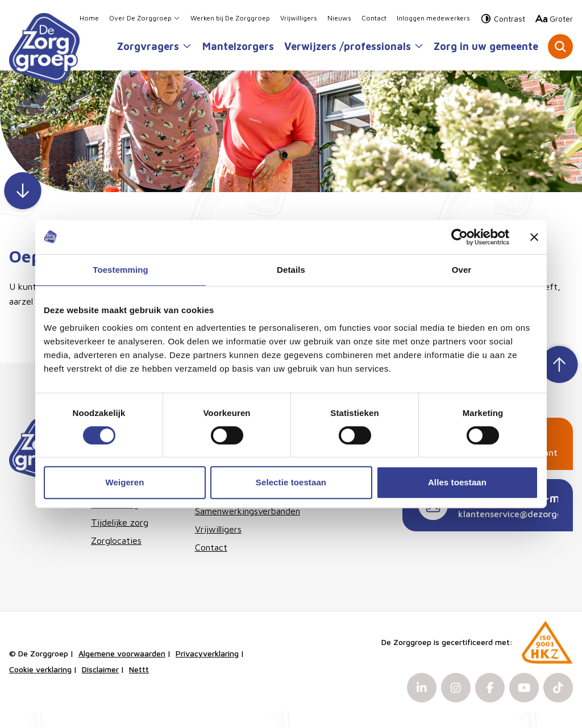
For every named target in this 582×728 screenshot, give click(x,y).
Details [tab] (291, 270)
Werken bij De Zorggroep (230, 20)
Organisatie (218, 509)
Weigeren (124, 482)
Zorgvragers (155, 47)
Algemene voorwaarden (122, 670)
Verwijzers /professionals (354, 47)
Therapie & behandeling (115, 514)
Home (89, 20)
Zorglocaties (116, 557)
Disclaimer (100, 686)
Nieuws (339, 20)
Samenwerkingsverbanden (238, 527)
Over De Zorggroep (145, 20)
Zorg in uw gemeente (486, 47)
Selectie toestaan (291, 482)
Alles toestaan (457, 482)
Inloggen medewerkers (433, 20)
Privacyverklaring (207, 670)
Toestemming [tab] (120, 270)
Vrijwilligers (299, 20)
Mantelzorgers (238, 47)
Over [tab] (462, 270)
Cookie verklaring (40, 686)
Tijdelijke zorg (120, 539)
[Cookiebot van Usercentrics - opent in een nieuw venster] (460, 237)
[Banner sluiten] (534, 237)
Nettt (139, 686)
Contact (374, 20)
